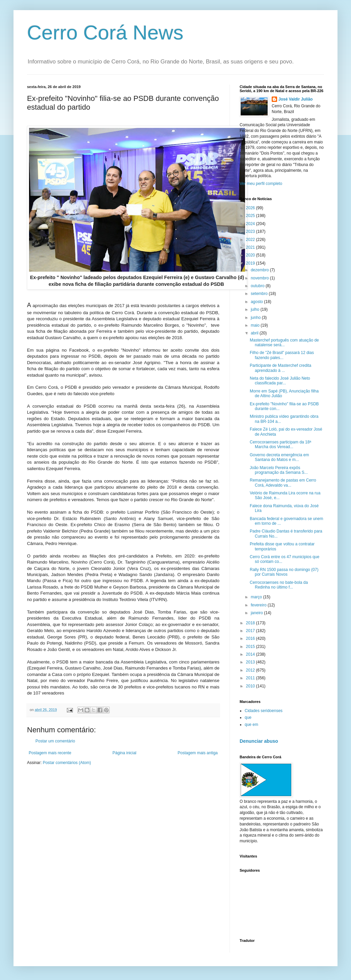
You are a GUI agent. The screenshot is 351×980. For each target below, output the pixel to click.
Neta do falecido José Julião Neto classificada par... (280, 381)
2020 (251, 255)
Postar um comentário (55, 741)
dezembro (260, 270)
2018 (251, 623)
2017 (251, 631)
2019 (251, 263)
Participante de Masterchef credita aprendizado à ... (280, 368)
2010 (251, 686)
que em (251, 725)
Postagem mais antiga (198, 753)
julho (256, 309)
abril (255, 333)
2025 (251, 216)
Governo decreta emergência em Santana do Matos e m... (279, 457)
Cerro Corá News (105, 33)
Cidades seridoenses (264, 711)
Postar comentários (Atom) (67, 763)
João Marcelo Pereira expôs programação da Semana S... (279, 470)
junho (256, 318)
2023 (251, 232)
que (248, 717)
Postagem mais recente (50, 753)
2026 (251, 208)
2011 (251, 678)
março (257, 597)
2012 (251, 670)
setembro (260, 294)
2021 (251, 247)
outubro (258, 286)
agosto (257, 302)
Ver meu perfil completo (261, 184)
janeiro (257, 613)
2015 (251, 647)
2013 (251, 662)
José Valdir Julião (295, 99)
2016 (251, 638)
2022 (251, 240)
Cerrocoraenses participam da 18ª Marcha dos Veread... (280, 444)
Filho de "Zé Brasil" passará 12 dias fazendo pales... (282, 355)
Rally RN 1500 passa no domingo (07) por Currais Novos (284, 572)
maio (256, 325)
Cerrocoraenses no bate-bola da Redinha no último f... (279, 585)
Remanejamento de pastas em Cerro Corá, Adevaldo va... (283, 483)
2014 (251, 654)
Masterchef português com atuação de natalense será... (284, 343)
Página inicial (124, 753)
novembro (260, 278)
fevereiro (259, 605)
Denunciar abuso (259, 741)
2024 (251, 224)
